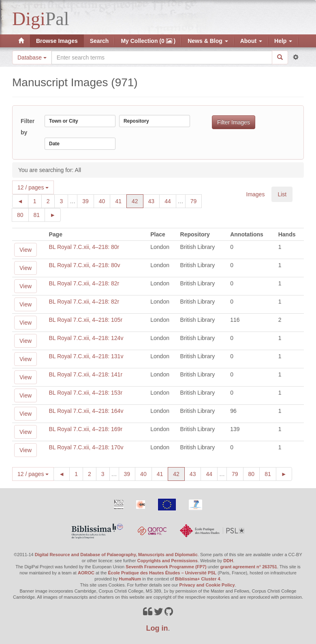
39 (88, 201)
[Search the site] (162, 57)
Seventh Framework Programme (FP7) (166, 567)
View (26, 250)
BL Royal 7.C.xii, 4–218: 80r (84, 247)
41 (121, 201)
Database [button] (32, 57)
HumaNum (130, 579)
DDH (228, 561)
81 (39, 214)
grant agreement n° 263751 (249, 567)
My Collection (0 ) (148, 41)
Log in (157, 628)
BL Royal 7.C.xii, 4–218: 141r (85, 374)
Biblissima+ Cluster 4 (198, 579)
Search (99, 41)
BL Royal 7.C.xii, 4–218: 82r (84, 283)
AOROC (86, 573)
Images (256, 194)
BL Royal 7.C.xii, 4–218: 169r (85, 429)
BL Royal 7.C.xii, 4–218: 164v (86, 411)
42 (138, 201)
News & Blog (208, 41)
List (282, 194)
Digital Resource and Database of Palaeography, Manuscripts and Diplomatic (116, 555)
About (251, 41)
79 (196, 201)
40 (105, 201)
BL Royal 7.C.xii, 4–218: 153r (85, 393)
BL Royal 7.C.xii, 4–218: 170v (86, 447)
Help (283, 41)
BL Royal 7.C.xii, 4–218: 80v (84, 265)
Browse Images (57, 41)
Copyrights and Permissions (168, 561)
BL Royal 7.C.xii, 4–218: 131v (86, 356)
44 (170, 201)
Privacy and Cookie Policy (207, 585)
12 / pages (33, 187)
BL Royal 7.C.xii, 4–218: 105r (85, 320)
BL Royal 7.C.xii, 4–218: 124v (86, 338)
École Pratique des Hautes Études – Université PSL (162, 573)
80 (23, 214)
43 (154, 201)
